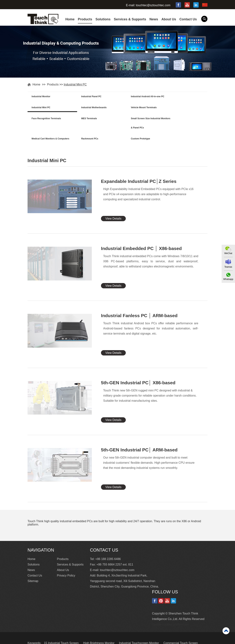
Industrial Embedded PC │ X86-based (142, 239)
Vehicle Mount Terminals (89, 108)
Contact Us (188, 19)
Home (70, 19)
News (154, 19)
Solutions (103, 19)
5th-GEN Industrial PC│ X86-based (139, 373)
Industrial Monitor (41, 97)
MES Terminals (174, 108)
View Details (113, 209)
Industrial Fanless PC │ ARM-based (140, 306)
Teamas (228, 267)
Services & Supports (130, 19)
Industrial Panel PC (87, 97)
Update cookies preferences (170, 614)
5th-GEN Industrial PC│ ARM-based (140, 440)
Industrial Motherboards (45, 108)
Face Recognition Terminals (136, 108)
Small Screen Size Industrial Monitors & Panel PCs (47, 124)
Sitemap (33, 571)
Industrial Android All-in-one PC (138, 97)
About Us (169, 19)
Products (85, 19)
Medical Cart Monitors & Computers (89, 124)
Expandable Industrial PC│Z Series (139, 172)
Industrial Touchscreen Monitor (139, 633)
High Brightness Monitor (99, 633)
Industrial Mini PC (75, 84)
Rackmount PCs (130, 119)
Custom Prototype (175, 119)
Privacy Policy (66, 566)
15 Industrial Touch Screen (62, 633)
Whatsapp (228, 279)
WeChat (228, 253)
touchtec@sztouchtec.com (153, 5)
